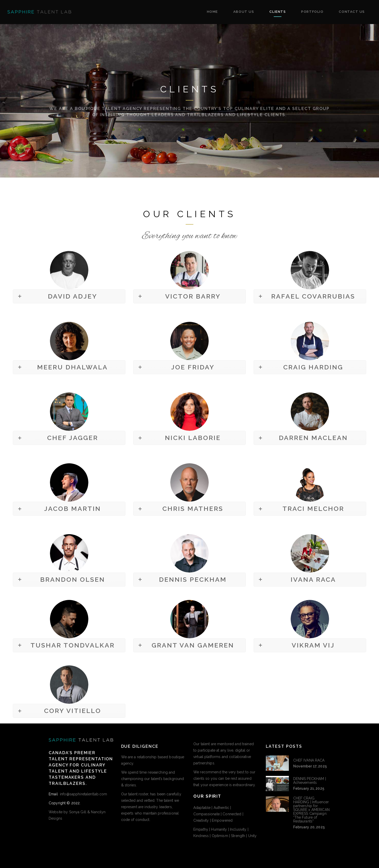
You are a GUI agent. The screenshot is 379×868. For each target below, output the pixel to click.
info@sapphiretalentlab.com (83, 794)
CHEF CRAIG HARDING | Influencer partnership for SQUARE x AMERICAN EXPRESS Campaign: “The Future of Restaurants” (311, 810)
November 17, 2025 (310, 766)
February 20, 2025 (309, 827)
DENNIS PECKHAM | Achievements (310, 781)
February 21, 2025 (309, 788)
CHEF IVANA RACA (309, 760)
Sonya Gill (78, 812)
